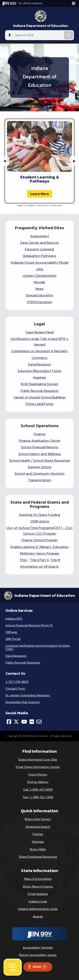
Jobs (40, 269)
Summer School (40, 467)
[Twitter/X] (16, 722)
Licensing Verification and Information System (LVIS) (38, 647)
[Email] (39, 722)
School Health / (21, 460)
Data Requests (39, 364)
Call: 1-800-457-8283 (38, 789)
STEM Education (40, 302)
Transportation (40, 480)
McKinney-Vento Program (40, 553)
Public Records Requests (40, 391)
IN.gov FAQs (38, 849)
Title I (23, 560)
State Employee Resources (38, 857)
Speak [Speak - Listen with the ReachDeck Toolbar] (37, 967)
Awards (38, 916)
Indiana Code (38, 901)
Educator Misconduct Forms (39, 371)
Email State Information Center (38, 767)
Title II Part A (39, 560)
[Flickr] (32, 722)
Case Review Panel (40, 332)
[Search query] (38, 35)
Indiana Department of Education (41, 26)
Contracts (39, 358)
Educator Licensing (39, 249)
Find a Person (38, 774)
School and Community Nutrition (39, 474)
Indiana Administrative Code (38, 909)
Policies (38, 834)
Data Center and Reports (40, 243)
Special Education (39, 295)
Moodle (39, 282)
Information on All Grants (40, 566)
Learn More (40, 194)
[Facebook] (9, 722)
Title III (55, 560)
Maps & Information (38, 879)
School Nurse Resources (52, 460)
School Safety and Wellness (40, 454)
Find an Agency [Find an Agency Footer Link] (38, 782)
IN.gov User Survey (38, 819)
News (39, 289)
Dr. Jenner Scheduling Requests (28, 695)
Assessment (40, 236)
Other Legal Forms (39, 404)
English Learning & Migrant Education (40, 547)
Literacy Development (39, 276)
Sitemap (38, 842)
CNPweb (11, 632)
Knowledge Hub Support (23, 702)
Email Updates (38, 894)
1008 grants (39, 521)
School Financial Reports (40, 447)
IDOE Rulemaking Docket (40, 384)
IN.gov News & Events (38, 886)
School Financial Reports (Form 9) (29, 625)
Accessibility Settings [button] (38, 947)
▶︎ (76, 161)
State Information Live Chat (38, 759)
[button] (74, 3)
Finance (40, 434)
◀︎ (6, 161)
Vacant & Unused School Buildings (40, 397)
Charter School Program (39, 540)
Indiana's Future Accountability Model (40, 262)
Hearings (40, 377)
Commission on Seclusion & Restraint (39, 351)
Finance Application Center (40, 441)
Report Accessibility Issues (38, 955)
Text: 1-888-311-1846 (38, 797)
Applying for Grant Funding (40, 515)
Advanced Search (38, 827)
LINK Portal (13, 639)
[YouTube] (24, 722)
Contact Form (15, 688)
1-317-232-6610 (17, 682)
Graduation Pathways (39, 256)
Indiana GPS (14, 619)
